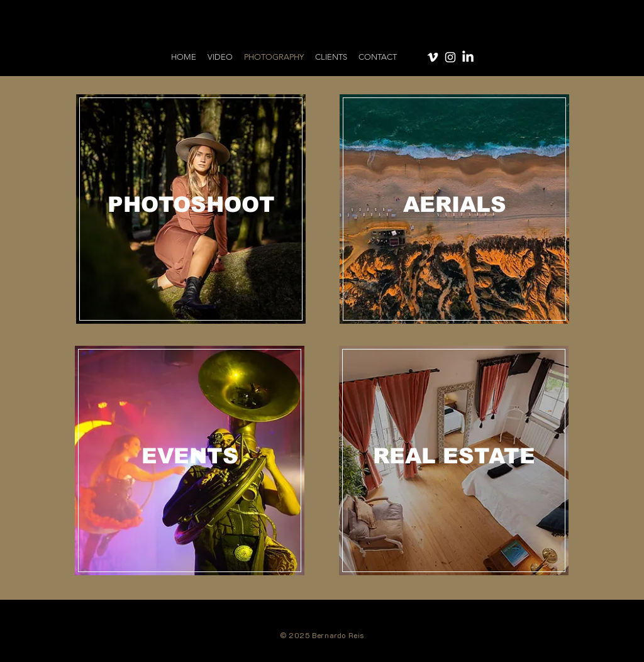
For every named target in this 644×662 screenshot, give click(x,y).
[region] (191, 209)
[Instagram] (450, 57)
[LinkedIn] (468, 57)
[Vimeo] (433, 57)
